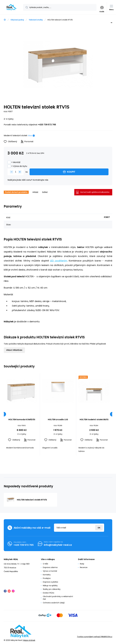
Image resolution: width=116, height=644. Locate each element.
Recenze (84, 567)
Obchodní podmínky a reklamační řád (58, 598)
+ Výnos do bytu (17, 166)
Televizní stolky (36, 20)
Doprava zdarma (50, 567)
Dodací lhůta (48, 593)
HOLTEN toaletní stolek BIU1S (94, 420)
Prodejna (47, 578)
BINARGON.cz (107, 637)
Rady (82, 564)
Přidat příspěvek (14, 350)
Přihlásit (99, 528)
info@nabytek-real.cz (58, 545)
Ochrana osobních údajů (54, 603)
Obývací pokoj (17, 20)
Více (30, 136)
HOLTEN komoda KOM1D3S (22, 420)
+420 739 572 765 (47, 125)
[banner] (12, 7)
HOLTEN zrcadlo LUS (58, 420)
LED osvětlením (59, 261)
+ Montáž (14, 162)
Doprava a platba (50, 582)
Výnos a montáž (50, 571)
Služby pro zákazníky (52, 589)
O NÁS (45, 564)
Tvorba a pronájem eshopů (89, 637)
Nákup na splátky (50, 586)
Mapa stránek (29, 640)
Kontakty (47, 575)
